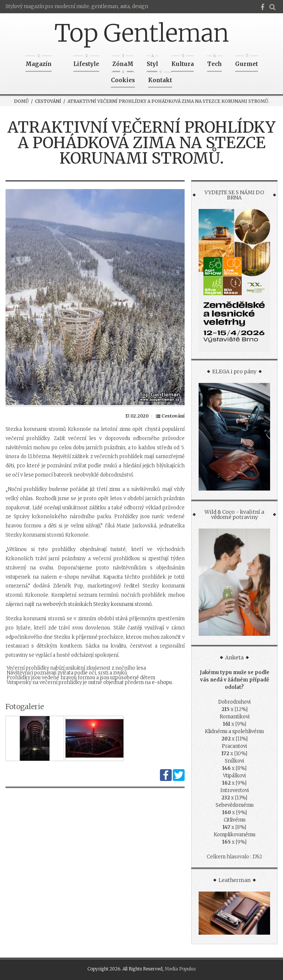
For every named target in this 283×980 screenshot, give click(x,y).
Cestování (48, 101)
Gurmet (247, 62)
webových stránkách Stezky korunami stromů (97, 604)
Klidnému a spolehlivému (234, 731)
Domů (21, 101)
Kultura (183, 62)
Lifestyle (86, 62)
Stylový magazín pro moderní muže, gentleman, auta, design (77, 6)
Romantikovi (235, 717)
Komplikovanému (235, 835)
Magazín (39, 62)
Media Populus (180, 969)
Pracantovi (234, 746)
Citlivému (235, 820)
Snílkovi (234, 761)
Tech (214, 62)
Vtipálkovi (234, 776)
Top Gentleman (142, 33)
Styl (152, 62)
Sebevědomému (235, 805)
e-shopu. (162, 682)
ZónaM (123, 62)
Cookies (123, 78)
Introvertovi (235, 790)
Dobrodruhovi (234, 702)
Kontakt (160, 78)
